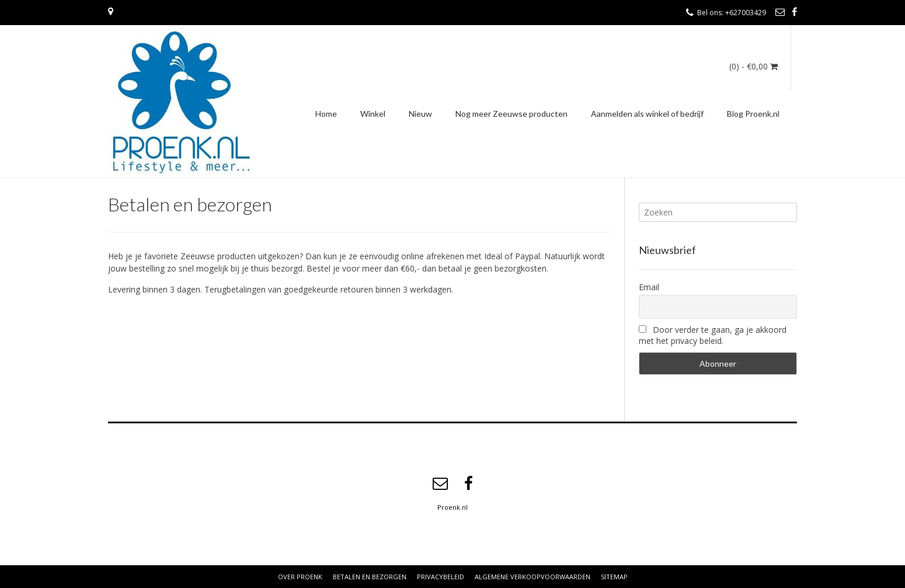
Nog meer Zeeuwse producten (511, 114)
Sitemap (614, 577)
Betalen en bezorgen (370, 577)
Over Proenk (300, 577)
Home (326, 114)
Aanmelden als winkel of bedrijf (647, 114)
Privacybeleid (441, 577)
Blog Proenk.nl (753, 114)
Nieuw (420, 114)
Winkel (373, 114)
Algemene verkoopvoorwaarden (532, 577)
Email (649, 287)
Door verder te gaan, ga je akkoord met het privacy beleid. (713, 335)
